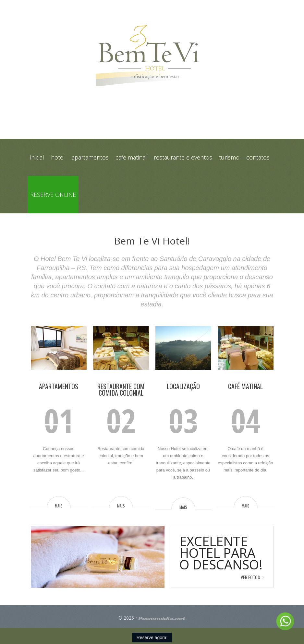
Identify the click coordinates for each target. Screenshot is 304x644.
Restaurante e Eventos (183, 157)
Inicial (37, 157)
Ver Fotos (250, 577)
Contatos (258, 157)
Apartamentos (90, 157)
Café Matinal (131, 157)
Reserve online (53, 195)
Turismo (229, 157)
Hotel (58, 157)
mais (59, 506)
